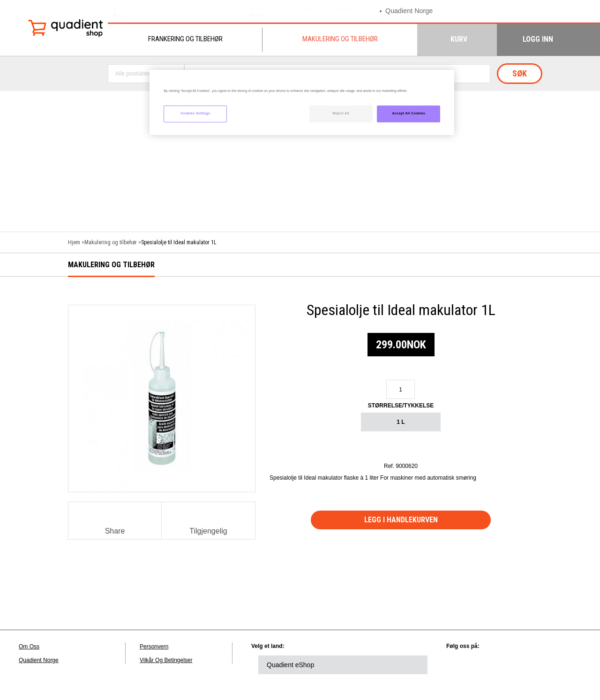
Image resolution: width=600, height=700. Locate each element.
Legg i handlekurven (401, 520)
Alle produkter (133, 74)
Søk (520, 73)
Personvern (154, 647)
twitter (488, 665)
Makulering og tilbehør (340, 39)
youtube (540, 665)
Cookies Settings (195, 113)
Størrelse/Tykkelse (401, 406)
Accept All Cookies (409, 113)
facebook (514, 665)
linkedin (463, 665)
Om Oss (29, 647)
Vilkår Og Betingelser (166, 660)
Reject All (341, 113)
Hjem (74, 242)
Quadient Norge (410, 11)
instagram (566, 665)
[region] (302, 102)
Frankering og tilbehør (185, 39)
